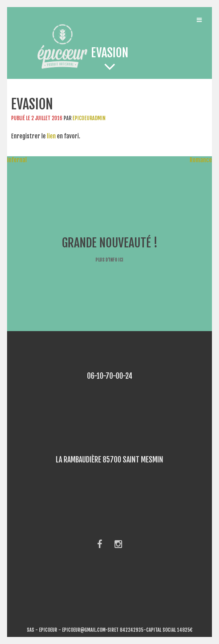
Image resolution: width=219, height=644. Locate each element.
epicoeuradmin (89, 118)
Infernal (13, 160)
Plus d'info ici (109, 260)
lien (51, 136)
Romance (204, 160)
